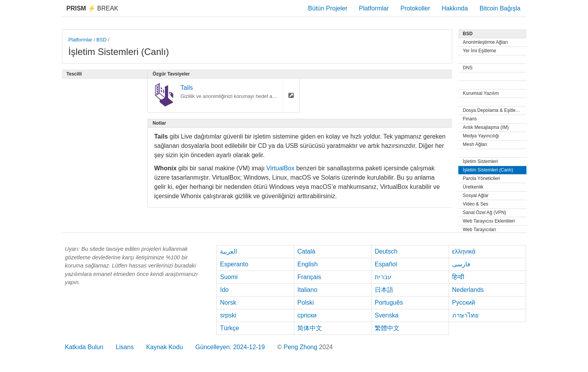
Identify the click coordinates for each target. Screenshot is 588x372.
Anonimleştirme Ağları (486, 42)
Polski (306, 303)
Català (306, 251)
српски (307, 315)
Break (93, 8)
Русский (464, 303)
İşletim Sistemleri (481, 161)
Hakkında (455, 8)
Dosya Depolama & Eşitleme (493, 110)
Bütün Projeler (328, 8)
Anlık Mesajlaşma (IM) (486, 127)
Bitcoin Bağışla (500, 8)
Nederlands (468, 290)
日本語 (384, 290)
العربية (228, 251)
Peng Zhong (301, 347)
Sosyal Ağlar (476, 195)
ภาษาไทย (465, 315)
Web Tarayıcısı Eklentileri (489, 221)
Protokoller (415, 8)
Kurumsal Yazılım (481, 93)
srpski (228, 315)
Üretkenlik (473, 187)
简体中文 (310, 328)
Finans (470, 119)
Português (389, 303)
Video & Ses (476, 204)
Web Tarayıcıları (480, 230)
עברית (383, 277)
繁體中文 (387, 328)
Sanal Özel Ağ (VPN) (485, 213)
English (307, 264)
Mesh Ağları (475, 144)
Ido (224, 290)
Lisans (125, 347)
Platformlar (374, 8)
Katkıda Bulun (84, 347)
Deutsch (386, 251)
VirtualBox (280, 168)
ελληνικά (464, 251)
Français (309, 277)
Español (386, 264)
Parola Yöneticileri (482, 178)
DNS (468, 68)
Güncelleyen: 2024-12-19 (230, 347)
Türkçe (229, 328)
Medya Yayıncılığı (481, 136)
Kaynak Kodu (164, 347)
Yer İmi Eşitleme (480, 51)
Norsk (228, 303)
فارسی (461, 264)
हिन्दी (458, 277)
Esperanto (234, 264)
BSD (101, 40)
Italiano (307, 290)
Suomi (229, 277)
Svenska (387, 315)
